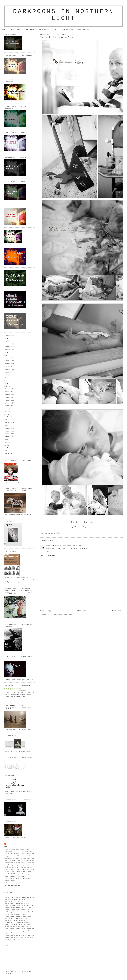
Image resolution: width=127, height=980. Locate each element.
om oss (8, 844)
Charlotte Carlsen (55, 534)
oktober (7, 347)
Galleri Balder (29, 30)
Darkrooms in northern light (63, 15)
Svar (47, 551)
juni (5, 378)
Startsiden (82, 611)
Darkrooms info (83, 30)
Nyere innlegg (45, 611)
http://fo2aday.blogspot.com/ (82, 527)
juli (5, 375)
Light (12, 30)
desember (7, 361)
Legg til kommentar (48, 555)
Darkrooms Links (68, 30)
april (6, 338)
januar (6, 358)
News (19, 30)
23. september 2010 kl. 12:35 (72, 546)
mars (5, 341)
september (8, 350)
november (7, 344)
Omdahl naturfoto (52, 546)
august (6, 372)
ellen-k (56, 30)
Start (4, 30)
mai (5, 381)
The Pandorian (44, 30)
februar (7, 389)
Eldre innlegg (118, 611)
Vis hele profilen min (12, 886)
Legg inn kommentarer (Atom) (61, 615)
